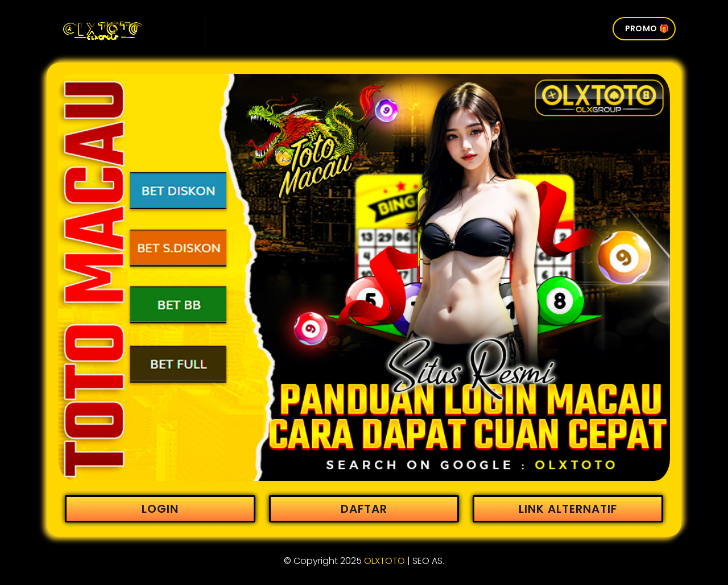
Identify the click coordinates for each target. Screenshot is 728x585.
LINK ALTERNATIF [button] (568, 509)
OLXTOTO (384, 561)
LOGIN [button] (160, 509)
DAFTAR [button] (364, 509)
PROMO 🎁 (647, 28)
